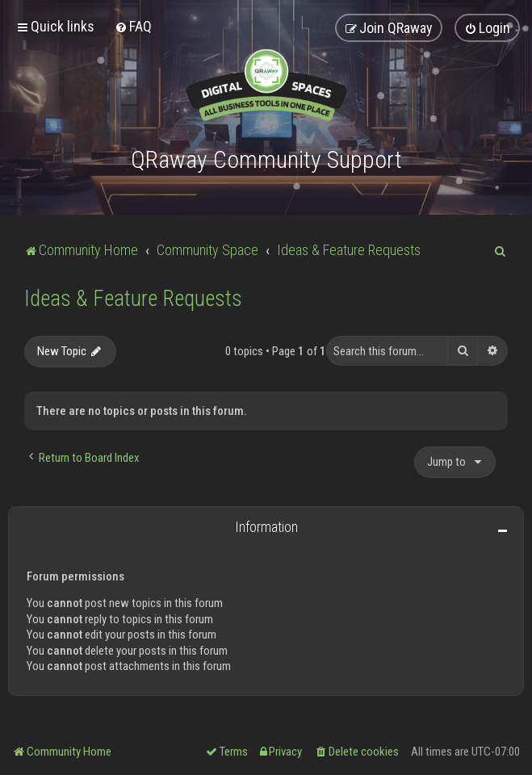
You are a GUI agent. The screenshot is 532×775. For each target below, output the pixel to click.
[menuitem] (133, 26)
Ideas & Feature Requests (133, 299)
